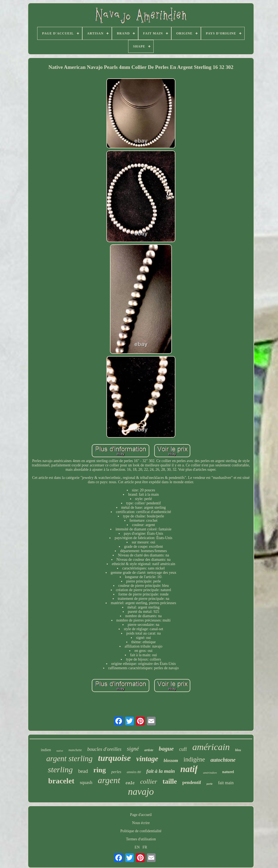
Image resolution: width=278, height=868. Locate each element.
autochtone (223, 760)
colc (130, 783)
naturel (228, 772)
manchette (75, 750)
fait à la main (161, 771)
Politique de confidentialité (141, 831)
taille (170, 781)
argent (109, 780)
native (60, 751)
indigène (194, 759)
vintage (147, 759)
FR (145, 847)
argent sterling (70, 758)
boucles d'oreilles (105, 749)
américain (211, 747)
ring (100, 770)
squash (86, 782)
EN (137, 847)
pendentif (192, 782)
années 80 (134, 772)
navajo (141, 792)
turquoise (114, 758)
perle (210, 784)
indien (46, 750)
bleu (238, 750)
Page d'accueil (141, 815)
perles (116, 772)
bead (83, 771)
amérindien (210, 773)
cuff (183, 749)
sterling (60, 769)
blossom (171, 760)
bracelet (61, 781)
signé (133, 749)
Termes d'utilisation (141, 839)
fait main (226, 783)
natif (189, 769)
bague (166, 749)
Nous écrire (141, 823)
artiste (149, 750)
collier (149, 781)
